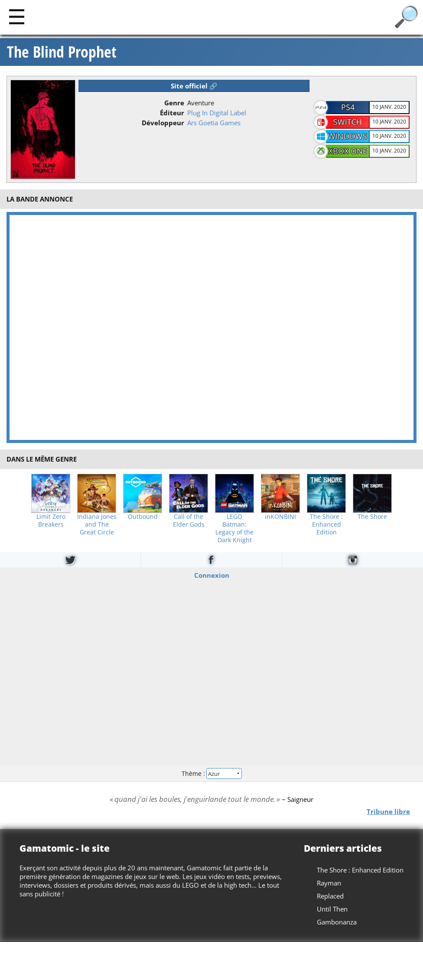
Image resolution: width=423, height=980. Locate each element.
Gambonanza (337, 922)
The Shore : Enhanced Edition (326, 524)
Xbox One (348, 151)
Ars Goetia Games (214, 123)
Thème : (211, 773)
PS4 (348, 107)
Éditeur (172, 113)
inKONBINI (280, 517)
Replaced (330, 896)
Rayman (329, 883)
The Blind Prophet (62, 52)
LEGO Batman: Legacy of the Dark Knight (234, 528)
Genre (174, 103)
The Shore (372, 517)
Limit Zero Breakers (51, 521)
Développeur (163, 123)
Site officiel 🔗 (194, 86)
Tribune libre (388, 811)
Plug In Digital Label (217, 113)
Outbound (143, 517)
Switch (348, 122)
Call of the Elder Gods (189, 521)
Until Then (332, 909)
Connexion (212, 575)
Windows (348, 136)
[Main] (17, 16)
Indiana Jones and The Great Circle (97, 524)
